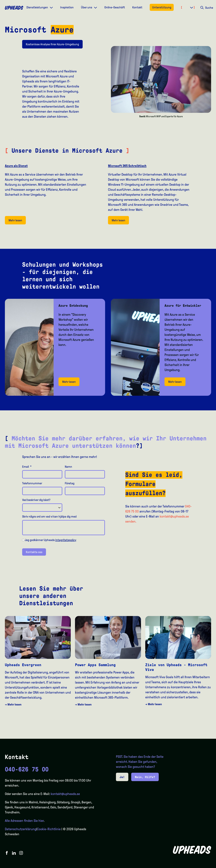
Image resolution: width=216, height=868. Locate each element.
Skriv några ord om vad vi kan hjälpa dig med (49, 516)
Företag (70, 483)
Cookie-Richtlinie (49, 829)
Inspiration (67, 7)
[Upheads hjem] (14, 8)
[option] (199, 865)
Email (27, 467)
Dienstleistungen (38, 7)
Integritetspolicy (66, 540)
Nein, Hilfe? (145, 777)
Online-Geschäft (115, 7)
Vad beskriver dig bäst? (36, 500)
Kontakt (137, 7)
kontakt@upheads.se (65, 794)
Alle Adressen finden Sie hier (24, 821)
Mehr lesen (15, 220)
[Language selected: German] (204, 865)
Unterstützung (162, 7)
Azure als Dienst (16, 166)
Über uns (87, 7)
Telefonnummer (32, 483)
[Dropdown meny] (51, 7)
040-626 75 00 (27, 769)
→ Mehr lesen (13, 704)
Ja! (122, 777)
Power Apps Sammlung (95, 665)
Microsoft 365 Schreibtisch (127, 166)
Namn (68, 467)
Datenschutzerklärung (21, 829)
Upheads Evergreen (23, 665)
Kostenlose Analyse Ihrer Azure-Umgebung (52, 44)
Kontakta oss (34, 552)
